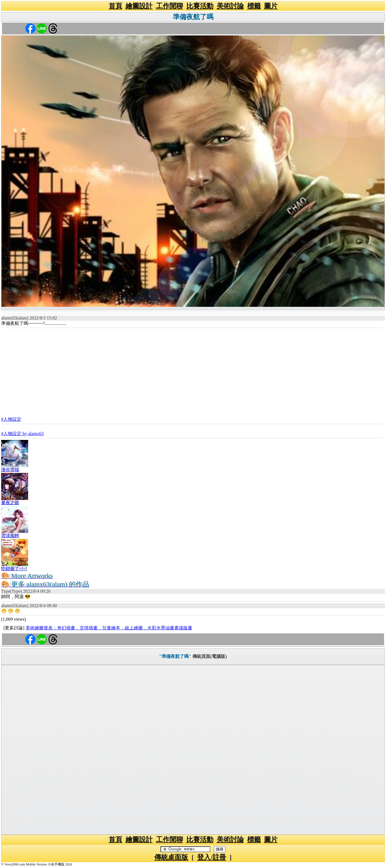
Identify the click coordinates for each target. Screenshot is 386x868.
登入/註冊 (212, 857)
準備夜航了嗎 (193, 17)
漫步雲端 (10, 470)
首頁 (115, 6)
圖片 (271, 6)
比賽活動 (200, 6)
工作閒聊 (169, 6)
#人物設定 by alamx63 (22, 434)
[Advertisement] (193, 371)
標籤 (254, 6)
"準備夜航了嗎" (175, 656)
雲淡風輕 (10, 536)
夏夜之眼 (10, 503)
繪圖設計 (139, 6)
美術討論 (230, 6)
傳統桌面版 (171, 857)
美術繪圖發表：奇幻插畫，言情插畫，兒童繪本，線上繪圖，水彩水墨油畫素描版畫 (109, 628)
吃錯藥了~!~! (14, 569)
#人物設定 (11, 419)
